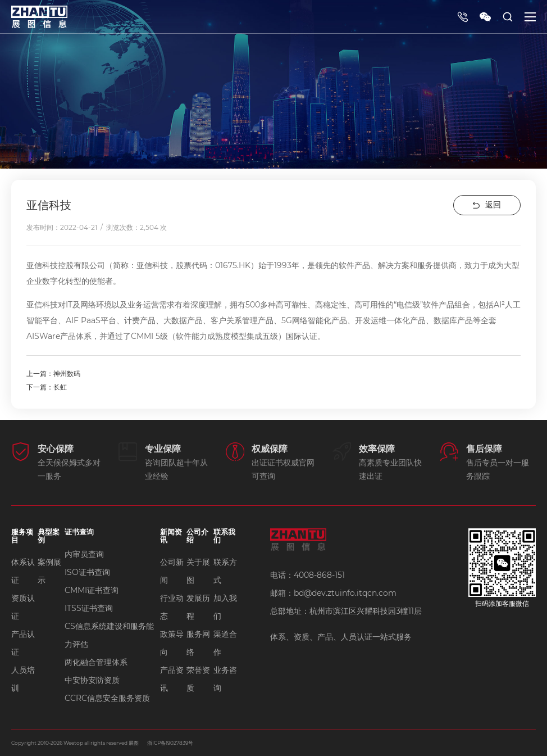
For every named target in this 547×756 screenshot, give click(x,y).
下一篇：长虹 (47, 387)
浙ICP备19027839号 (170, 743)
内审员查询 (84, 554)
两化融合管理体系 (96, 662)
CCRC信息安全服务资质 (107, 698)
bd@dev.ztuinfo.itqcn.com (345, 593)
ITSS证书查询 (89, 608)
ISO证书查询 (87, 572)
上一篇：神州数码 (53, 374)
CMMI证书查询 (92, 590)
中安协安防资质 (92, 680)
